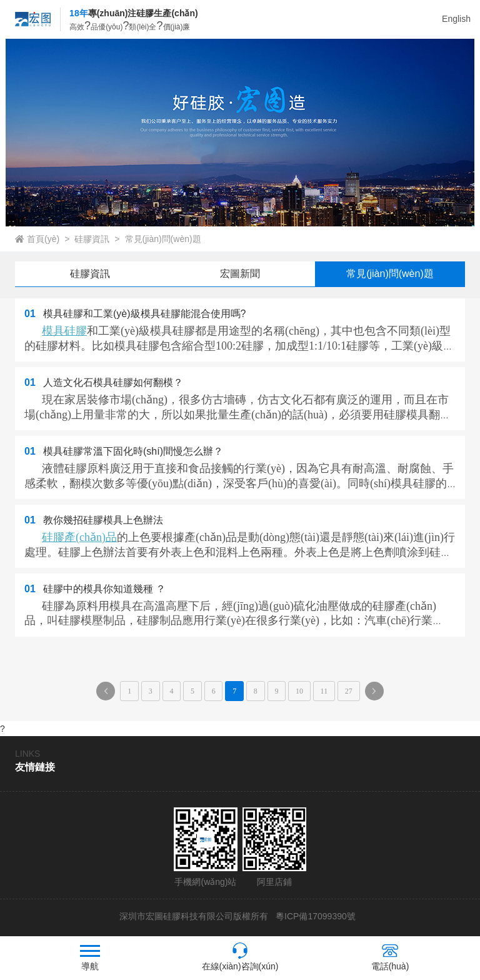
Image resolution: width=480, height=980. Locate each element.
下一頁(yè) (377, 694)
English (456, 19)
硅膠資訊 (92, 239)
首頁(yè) (43, 239)
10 (299, 691)
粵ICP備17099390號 (314, 916)
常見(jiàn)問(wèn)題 (163, 239)
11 (324, 691)
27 (349, 691)
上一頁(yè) (109, 694)
